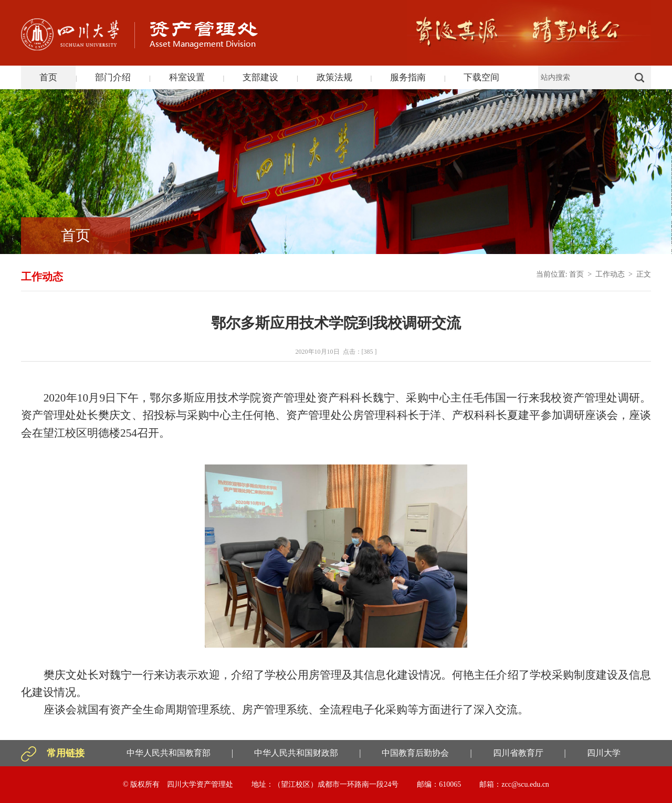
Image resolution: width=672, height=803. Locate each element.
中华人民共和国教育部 (169, 753)
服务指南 (408, 77)
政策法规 (334, 77)
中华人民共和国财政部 (296, 753)
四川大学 (604, 753)
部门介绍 (113, 77)
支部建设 (260, 77)
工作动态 (610, 274)
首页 (48, 77)
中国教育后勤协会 (415, 753)
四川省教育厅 (518, 753)
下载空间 (481, 77)
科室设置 (187, 77)
